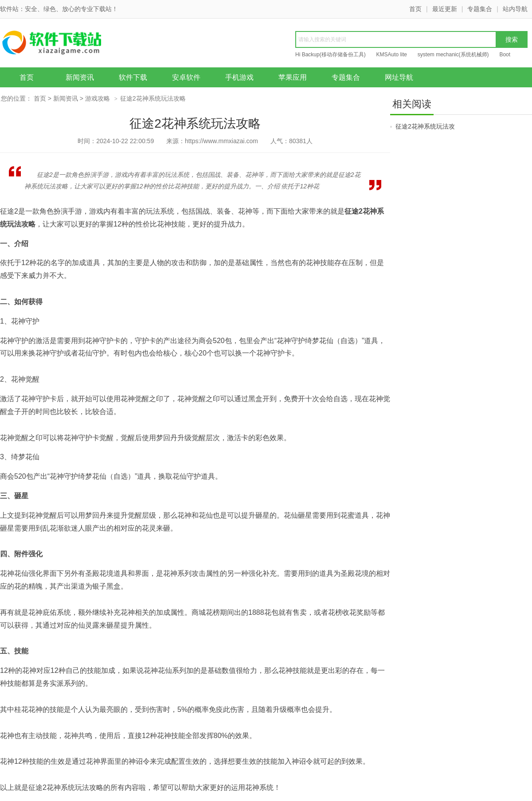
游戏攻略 (98, 98)
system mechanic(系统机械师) (453, 55)
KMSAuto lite (392, 55)
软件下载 (133, 77)
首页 (415, 9)
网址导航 (399, 77)
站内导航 (515, 9)
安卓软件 (186, 77)
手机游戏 (239, 77)
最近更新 (445, 9)
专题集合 (480, 9)
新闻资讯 (80, 77)
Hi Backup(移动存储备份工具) (331, 55)
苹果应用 (293, 77)
